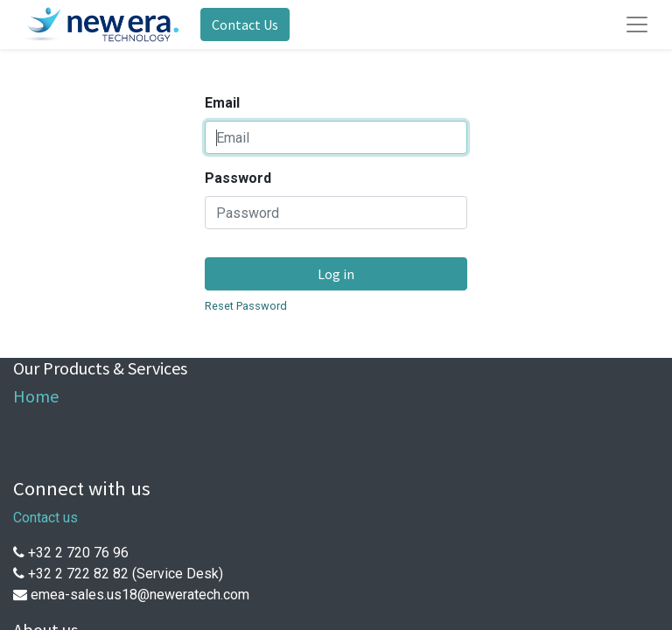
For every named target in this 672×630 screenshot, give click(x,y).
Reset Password (246, 306)
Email (222, 103)
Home (36, 396)
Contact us (45, 518)
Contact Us (245, 24)
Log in (336, 274)
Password (238, 178)
